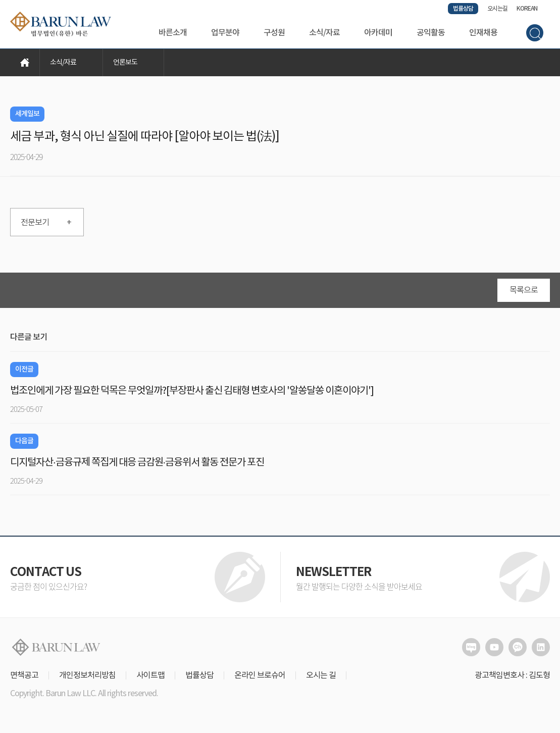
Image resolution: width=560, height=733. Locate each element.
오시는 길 (321, 675)
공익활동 (431, 33)
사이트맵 (150, 675)
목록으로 (524, 290)
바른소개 (173, 33)
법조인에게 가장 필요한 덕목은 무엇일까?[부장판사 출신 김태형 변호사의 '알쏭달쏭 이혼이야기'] (192, 391)
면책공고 (24, 675)
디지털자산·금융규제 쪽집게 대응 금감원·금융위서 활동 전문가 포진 (137, 463)
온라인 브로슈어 (260, 675)
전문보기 (46, 223)
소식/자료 (324, 33)
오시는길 (497, 9)
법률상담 (463, 9)
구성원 (274, 33)
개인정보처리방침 (87, 675)
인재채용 (483, 33)
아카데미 (378, 33)
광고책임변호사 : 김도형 (512, 675)
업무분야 (225, 33)
